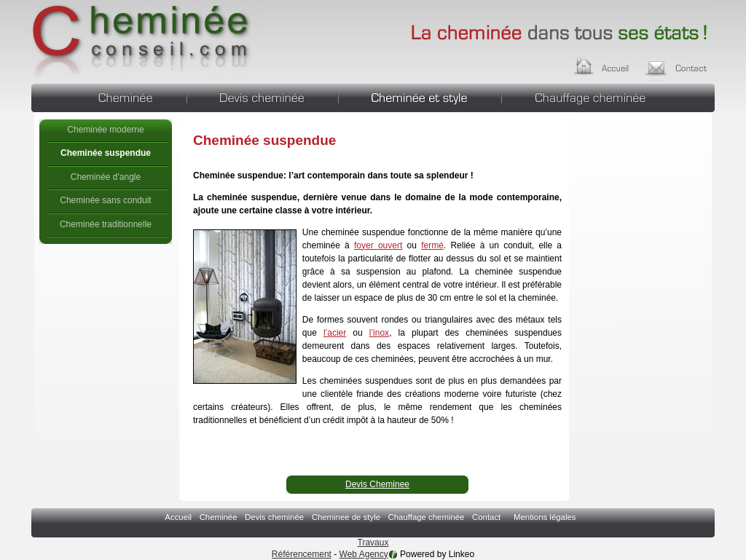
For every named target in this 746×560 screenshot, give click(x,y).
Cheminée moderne (105, 130)
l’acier (335, 333)
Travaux (373, 543)
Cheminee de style (420, 96)
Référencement (302, 554)
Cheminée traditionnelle (106, 224)
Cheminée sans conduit (105, 200)
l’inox (379, 333)
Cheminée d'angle (106, 177)
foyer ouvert (378, 245)
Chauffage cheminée (608, 96)
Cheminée (109, 96)
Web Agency (364, 554)
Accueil (615, 64)
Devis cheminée (262, 96)
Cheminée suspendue (142, 40)
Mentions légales (545, 517)
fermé (432, 245)
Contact (681, 64)
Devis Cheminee (377, 484)
